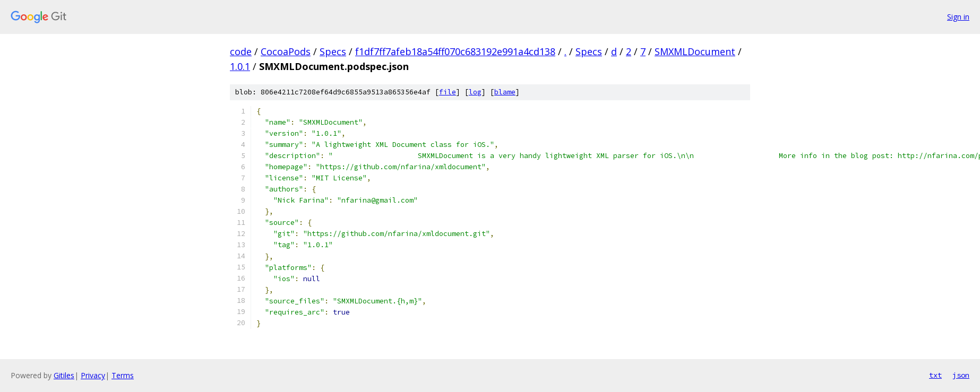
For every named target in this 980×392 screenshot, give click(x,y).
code (241, 51)
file (448, 92)
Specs (333, 51)
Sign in (958, 17)
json (961, 375)
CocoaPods (286, 51)
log (475, 92)
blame (505, 92)
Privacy (93, 375)
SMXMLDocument (695, 51)
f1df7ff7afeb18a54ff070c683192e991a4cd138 (455, 51)
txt (935, 375)
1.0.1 (240, 66)
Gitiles (64, 375)
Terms (123, 375)
